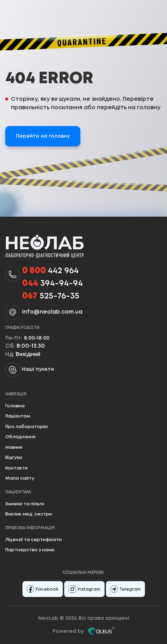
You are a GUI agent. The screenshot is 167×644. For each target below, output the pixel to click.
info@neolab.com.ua (52, 312)
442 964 (50, 271)
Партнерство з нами (30, 550)
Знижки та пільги (25, 504)
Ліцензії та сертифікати (34, 540)
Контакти (16, 468)
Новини (14, 448)
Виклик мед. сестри (29, 514)
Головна (15, 406)
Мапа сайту (20, 478)
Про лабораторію (27, 427)
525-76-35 (51, 296)
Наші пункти (30, 370)
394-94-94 (52, 284)
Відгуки (14, 458)
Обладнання (20, 437)
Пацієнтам (18, 416)
